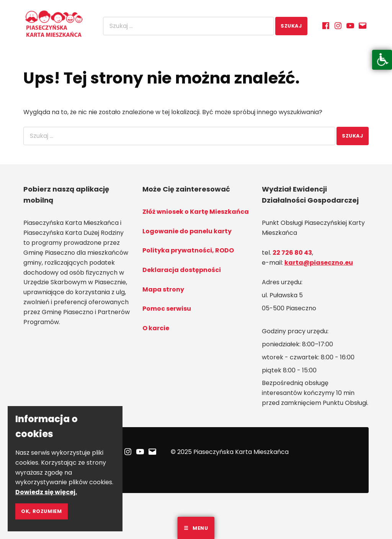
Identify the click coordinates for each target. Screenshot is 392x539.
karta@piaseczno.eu (319, 263)
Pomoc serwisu (167, 309)
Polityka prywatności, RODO (188, 250)
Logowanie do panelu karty (187, 231)
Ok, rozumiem (42, 511)
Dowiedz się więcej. (46, 492)
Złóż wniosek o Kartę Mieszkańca (196, 212)
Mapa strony (163, 289)
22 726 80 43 (292, 253)
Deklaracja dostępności (182, 270)
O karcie (156, 328)
